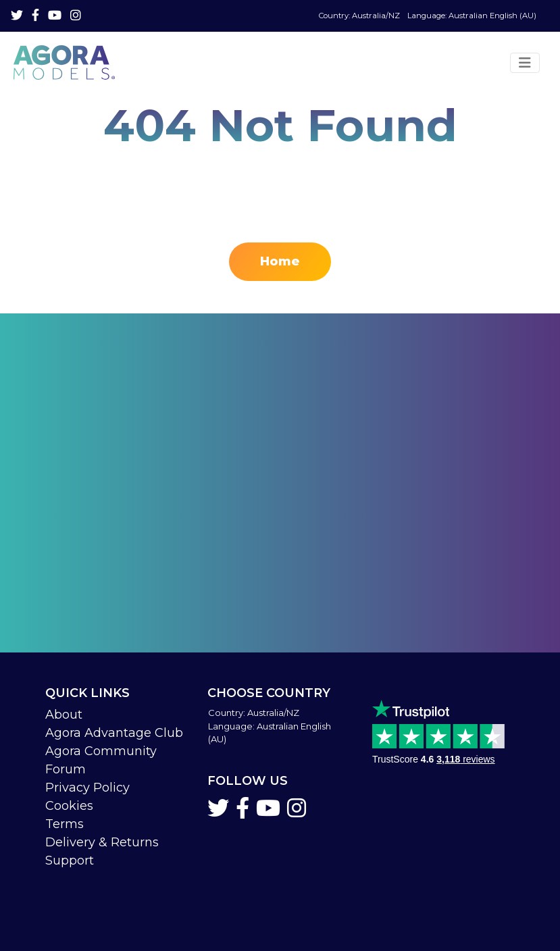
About (64, 715)
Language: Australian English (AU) (428, 16)
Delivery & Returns (102, 842)
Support (70, 860)
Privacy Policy (87, 788)
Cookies (69, 806)
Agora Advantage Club (114, 733)
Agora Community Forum (101, 760)
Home (280, 261)
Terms (65, 824)
